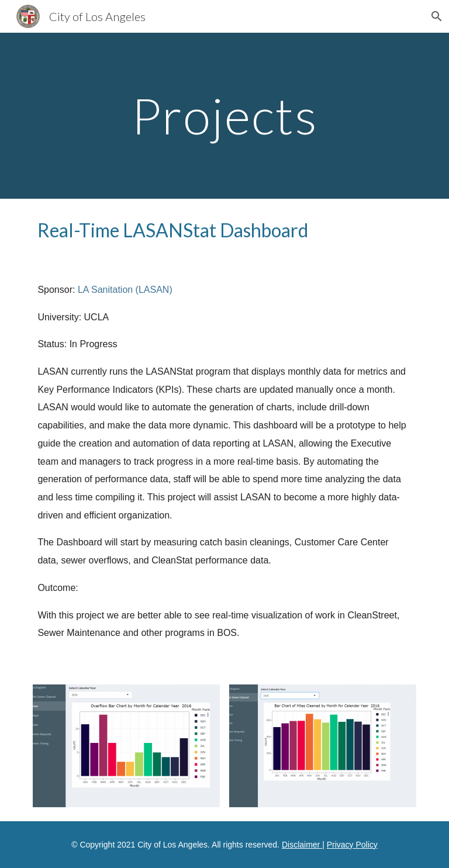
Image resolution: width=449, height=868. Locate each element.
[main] (224, 115)
